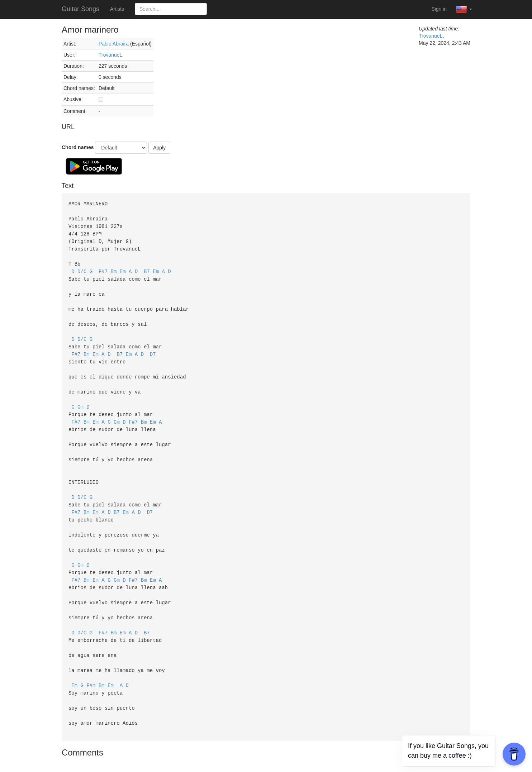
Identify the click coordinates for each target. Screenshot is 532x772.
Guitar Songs (80, 9)
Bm (114, 268)
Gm (80, 397)
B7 (147, 268)
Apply (159, 148)
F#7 (103, 268)
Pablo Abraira (114, 44)
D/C (82, 268)
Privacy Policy (288, 761)
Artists (117, 9)
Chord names (78, 147)
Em (123, 268)
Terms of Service (247, 761)
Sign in (439, 9)
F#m (91, 662)
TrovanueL (110, 55)
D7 (153, 347)
